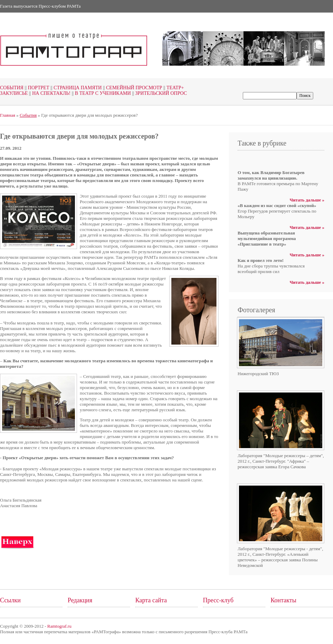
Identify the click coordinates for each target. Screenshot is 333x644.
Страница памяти (75, 88)
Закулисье (14, 93)
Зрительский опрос (159, 93)
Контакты (283, 600)
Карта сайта (151, 600)
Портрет (36, 88)
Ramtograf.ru (59, 626)
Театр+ (173, 88)
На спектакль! (49, 93)
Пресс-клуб (218, 600)
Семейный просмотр (132, 88)
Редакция (80, 600)
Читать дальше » (307, 200)
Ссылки (10, 600)
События (12, 88)
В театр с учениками (101, 93)
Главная (8, 115)
